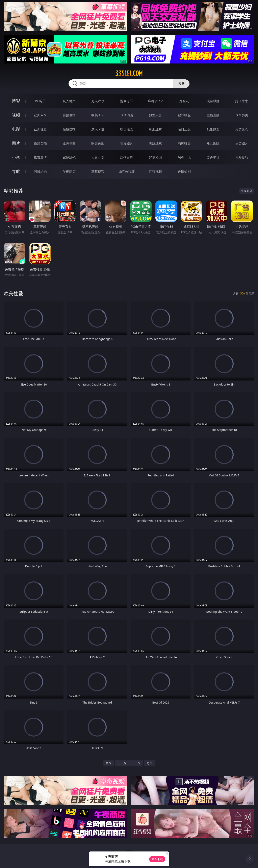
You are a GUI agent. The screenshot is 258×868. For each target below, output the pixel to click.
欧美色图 (98, 143)
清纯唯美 (184, 143)
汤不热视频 (127, 172)
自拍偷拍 (69, 115)
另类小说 (184, 157)
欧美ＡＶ (98, 115)
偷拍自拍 (69, 129)
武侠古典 (127, 157)
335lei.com (129, 73)
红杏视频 (155, 172)
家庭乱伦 (69, 157)
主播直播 (213, 115)
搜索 (181, 84)
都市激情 (40, 157)
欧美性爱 (127, 129)
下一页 (136, 763)
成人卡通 (98, 129)
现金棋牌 (213, 101)
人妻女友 (98, 157)
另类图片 (242, 143)
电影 (16, 129)
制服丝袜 (155, 129)
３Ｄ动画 (127, 115)
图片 (16, 143)
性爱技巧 (242, 157)
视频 (16, 115)
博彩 (16, 101)
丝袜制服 (184, 115)
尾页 (150, 763)
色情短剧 (184, 172)
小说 (16, 157)
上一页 (122, 763)
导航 (16, 171)
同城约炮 (40, 172)
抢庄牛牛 (242, 101)
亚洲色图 (69, 143)
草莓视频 (98, 172)
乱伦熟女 (213, 129)
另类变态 (242, 129)
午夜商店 (69, 172)
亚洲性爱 (40, 129)
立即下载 (157, 859)
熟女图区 (213, 143)
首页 (108, 763)
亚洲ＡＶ (40, 115)
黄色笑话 (213, 157)
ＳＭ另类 (242, 115)
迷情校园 (155, 157)
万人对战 (98, 101)
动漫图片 (127, 143)
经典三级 (184, 129)
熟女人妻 (155, 115)
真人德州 (69, 101)
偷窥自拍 (40, 143)
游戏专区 (127, 101)
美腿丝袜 (155, 143)
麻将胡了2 (155, 101)
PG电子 (40, 101)
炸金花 (184, 101)
